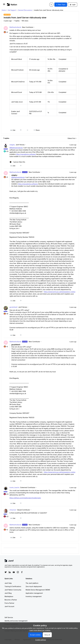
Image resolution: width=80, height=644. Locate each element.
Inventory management (34, 596)
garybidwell (13, 307)
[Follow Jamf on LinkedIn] (10, 572)
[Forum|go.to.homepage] (12, 5)
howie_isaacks (14, 487)
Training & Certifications (13, 586)
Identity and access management (16, 621)
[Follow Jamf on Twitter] (6, 572)
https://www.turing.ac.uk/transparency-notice (60, 292)
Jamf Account (9, 606)
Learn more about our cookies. (40, 630)
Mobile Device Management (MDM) (38, 590)
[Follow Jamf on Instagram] (18, 572)
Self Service (9, 617)
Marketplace (9, 596)
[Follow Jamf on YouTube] (14, 572)
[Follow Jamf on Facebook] (22, 572)
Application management (34, 593)
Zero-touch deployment (34, 586)
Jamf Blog (8, 593)
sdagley (12, 145)
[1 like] (17, 162)
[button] (4, 5)
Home (4, 10)
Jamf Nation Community (13, 590)
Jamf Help (8, 583)
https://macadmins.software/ (26, 154)
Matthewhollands (15, 27)
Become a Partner (11, 600)
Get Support (12, 10)
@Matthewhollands (16, 148)
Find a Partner (9, 603)
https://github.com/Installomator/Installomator (25, 498)
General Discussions (25, 10)
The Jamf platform (32, 583)
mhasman (13, 510)
